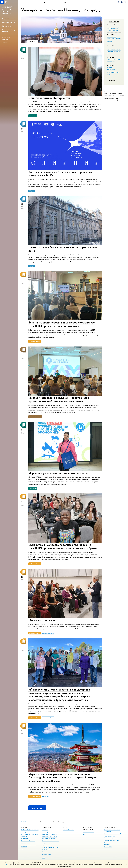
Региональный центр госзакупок (50, 847)
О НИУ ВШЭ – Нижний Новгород (30, 830)
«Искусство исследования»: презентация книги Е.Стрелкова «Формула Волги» (113, 71)
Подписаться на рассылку (7, 30)
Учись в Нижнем (108, 847)
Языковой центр (46, 849)
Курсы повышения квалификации (51, 841)
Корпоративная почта (89, 832)
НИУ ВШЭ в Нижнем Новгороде (30, 822)
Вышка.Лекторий (7, 22)
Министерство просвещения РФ (112, 834)
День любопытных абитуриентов (49, 98)
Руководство (25, 832)
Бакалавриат (45, 830)
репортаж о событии (48, 633)
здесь (98, 863)
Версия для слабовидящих (28, 841)
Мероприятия (114, 22)
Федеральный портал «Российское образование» (111, 837)
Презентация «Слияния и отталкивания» (114, 60)
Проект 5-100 (108, 844)
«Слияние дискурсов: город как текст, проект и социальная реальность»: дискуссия (114, 50)
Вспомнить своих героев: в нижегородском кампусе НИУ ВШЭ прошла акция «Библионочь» (62, 324)
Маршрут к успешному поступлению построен (58, 473)
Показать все (113, 80)
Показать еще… (37, 808)
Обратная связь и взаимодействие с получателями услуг (50, 856)
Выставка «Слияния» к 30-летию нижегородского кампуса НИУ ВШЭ (60, 174)
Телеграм (5, 42)
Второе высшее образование (50, 834)
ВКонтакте (5, 39)
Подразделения (25, 838)
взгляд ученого (46, 796)
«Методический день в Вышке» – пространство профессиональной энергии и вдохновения (59, 399)
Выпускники (45, 852)
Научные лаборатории (68, 830)
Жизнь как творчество (43, 620)
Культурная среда (8, 26)
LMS (84, 834)
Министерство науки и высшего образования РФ (112, 831)
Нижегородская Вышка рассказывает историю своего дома (63, 249)
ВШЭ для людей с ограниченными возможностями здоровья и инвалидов (30, 845)
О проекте (6, 19)
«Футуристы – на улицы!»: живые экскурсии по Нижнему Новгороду (114, 28)
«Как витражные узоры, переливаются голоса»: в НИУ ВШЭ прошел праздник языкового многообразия (63, 546)
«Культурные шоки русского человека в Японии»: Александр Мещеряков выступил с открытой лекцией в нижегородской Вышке (63, 777)
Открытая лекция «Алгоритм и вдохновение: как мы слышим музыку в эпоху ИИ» (114, 39)
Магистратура (46, 832)
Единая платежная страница (28, 849)
